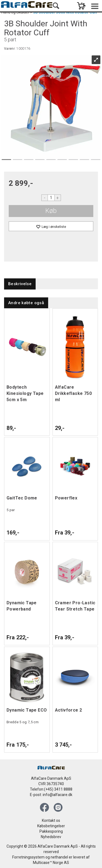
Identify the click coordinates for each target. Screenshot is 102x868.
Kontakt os (51, 820)
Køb (51, 211)
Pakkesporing (51, 831)
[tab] (20, 284)
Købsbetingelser (51, 826)
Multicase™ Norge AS (51, 863)
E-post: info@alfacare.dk (51, 795)
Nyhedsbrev (51, 837)
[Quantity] (51, 198)
